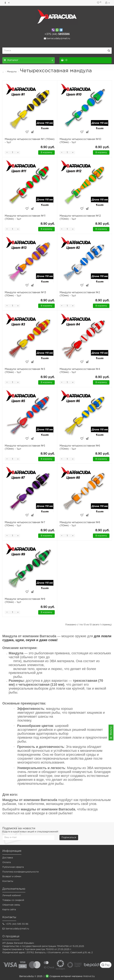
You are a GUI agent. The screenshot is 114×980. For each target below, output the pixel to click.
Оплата (7, 862)
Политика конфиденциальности (21, 872)
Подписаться (69, 838)
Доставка (8, 858)
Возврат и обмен (12, 877)
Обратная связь (11, 905)
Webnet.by (89, 976)
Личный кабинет (12, 896)
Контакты (8, 881)
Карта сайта (9, 910)
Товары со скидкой (13, 900)
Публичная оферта (13, 867)
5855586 (57, 34)
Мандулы (12, 72)
